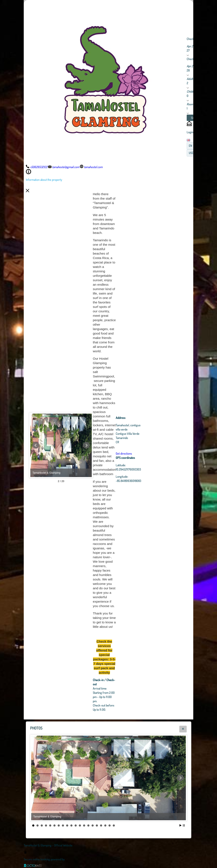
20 (114, 825)
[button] (183, 729)
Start (181, 825)
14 (88, 825)
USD (191, 153)
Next (110, 445)
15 (93, 825)
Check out (193, 59)
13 (84, 825)
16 (97, 825)
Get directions (147, 453)
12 (80, 825)
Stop (184, 825)
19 (110, 825)
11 (76, 825)
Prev (36, 445)
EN (190, 146)
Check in (192, 39)
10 (71, 825)
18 (105, 825)
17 (101, 825)
